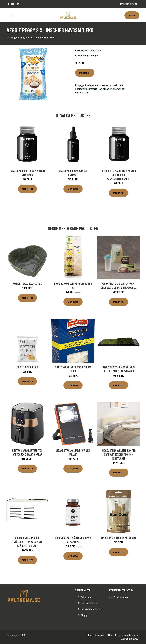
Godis (92, 51)
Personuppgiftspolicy (127, 635)
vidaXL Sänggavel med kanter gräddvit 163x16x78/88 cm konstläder (119, 454)
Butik (132, 15)
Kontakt (100, 635)
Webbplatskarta (130, 639)
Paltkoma (86, 597)
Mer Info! (85, 73)
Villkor (109, 635)
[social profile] (18, 4)
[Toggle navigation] (11, 15)
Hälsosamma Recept (91, 609)
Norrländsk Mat (89, 603)
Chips (99, 51)
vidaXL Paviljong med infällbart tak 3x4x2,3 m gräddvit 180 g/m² (27, 542)
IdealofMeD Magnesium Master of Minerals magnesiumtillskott (119, 175)
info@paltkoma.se (129, 4)
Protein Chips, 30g (27, 367)
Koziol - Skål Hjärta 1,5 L (27, 284)
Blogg (84, 615)
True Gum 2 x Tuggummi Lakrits (119, 538)
